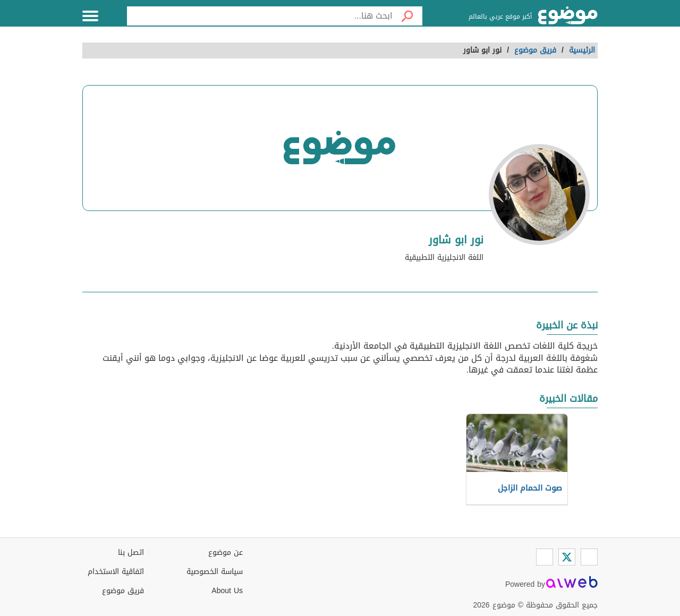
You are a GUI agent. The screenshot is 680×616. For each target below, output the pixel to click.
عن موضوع (226, 552)
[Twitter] (567, 557)
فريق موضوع (123, 591)
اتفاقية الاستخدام (116, 572)
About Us (227, 591)
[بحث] (407, 16)
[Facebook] (589, 557)
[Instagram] (545, 557)
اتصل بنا (131, 552)
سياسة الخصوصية (215, 572)
